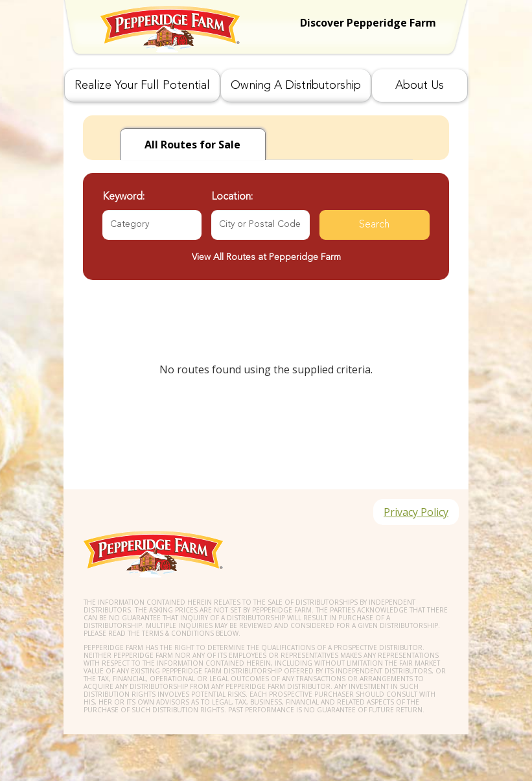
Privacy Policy (416, 512)
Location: (232, 197)
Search (374, 225)
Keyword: (123, 197)
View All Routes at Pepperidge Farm (266, 257)
